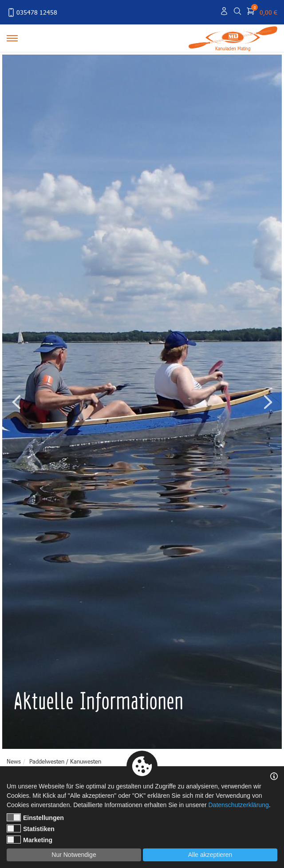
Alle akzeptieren (210, 855)
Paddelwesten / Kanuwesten (65, 761)
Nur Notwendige (74, 855)
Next (268, 402)
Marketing (30, 840)
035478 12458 (32, 12)
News (14, 761)
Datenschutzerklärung (238, 805)
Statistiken (31, 828)
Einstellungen (35, 817)
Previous (16, 402)
